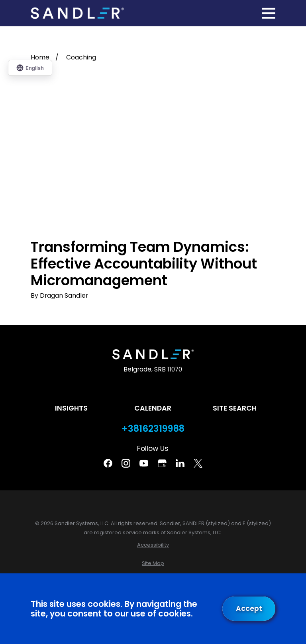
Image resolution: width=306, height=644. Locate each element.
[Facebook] (108, 463)
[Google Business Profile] (162, 463)
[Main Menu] (269, 13)
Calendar (153, 408)
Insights (71, 408)
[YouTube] (144, 463)
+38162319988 (153, 429)
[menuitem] (153, 545)
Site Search (235, 408)
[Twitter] (198, 463)
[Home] (77, 13)
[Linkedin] (180, 463)
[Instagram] (126, 463)
